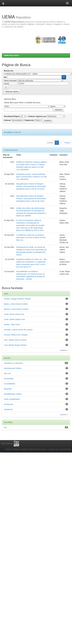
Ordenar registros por (37, 116)
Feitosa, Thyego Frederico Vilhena (17, 299)
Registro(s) (29, 120)
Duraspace (43, 449)
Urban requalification (12, 399)
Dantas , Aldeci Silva (12, 325)
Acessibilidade (10, 384)
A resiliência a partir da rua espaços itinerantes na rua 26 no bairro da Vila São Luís (31, 237)
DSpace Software (12, 449)
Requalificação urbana (13, 394)
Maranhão (8, 389)
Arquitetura (8, 409)
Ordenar (7, 120)
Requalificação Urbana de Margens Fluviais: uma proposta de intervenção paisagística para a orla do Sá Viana (31, 186)
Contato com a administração (60, 449)
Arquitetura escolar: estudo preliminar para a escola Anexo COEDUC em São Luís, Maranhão (31, 177)
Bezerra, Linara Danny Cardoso (16, 309)
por (5, 77)
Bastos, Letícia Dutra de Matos (16, 304)
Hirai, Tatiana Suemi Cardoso (15, 340)
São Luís (7, 373)
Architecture (9, 404)
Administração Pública (13, 368)
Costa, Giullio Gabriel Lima (14, 319)
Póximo (67, 143)
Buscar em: (9, 71)
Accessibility (9, 379)
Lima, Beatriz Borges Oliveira (15, 345)
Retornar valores (12, 92)
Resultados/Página (12, 116)
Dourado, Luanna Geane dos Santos (18, 330)
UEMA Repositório (11, 55)
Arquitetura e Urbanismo (13, 363)
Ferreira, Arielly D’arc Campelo (16, 335)
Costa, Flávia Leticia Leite (14, 314)
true (5, 427)
